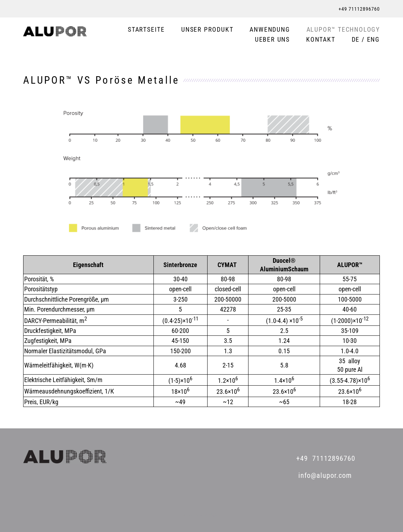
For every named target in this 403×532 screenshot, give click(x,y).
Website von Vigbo (201, 515)
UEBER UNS (272, 40)
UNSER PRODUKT (207, 30)
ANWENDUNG (270, 30)
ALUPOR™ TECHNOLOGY (343, 30)
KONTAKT (321, 40)
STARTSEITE (146, 30)
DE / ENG (366, 40)
